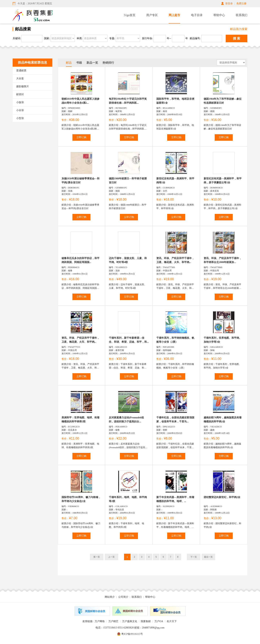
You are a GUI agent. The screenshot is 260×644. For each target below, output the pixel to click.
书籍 (79, 63)
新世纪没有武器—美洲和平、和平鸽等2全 (175, 181)
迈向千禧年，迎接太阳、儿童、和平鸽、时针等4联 (128, 260)
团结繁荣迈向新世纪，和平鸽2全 (222, 497)
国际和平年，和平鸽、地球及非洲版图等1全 (175, 101)
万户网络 (100, 621)
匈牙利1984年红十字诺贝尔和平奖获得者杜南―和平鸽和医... (128, 101)
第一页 (97, 557)
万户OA (159, 621)
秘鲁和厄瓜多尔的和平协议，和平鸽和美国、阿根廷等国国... (81, 260)
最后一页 (208, 557)
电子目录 (197, 15)
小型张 (20, 118)
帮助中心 (219, 15)
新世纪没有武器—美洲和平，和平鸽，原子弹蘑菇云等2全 (223, 181)
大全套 (20, 78)
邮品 (69, 63)
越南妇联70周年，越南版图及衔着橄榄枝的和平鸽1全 (223, 420)
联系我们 (242, 15)
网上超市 (174, 15)
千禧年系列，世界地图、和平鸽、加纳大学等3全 (223, 340)
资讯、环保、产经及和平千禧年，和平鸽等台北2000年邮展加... (223, 260)
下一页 (194, 557)
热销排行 (108, 63)
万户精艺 (113, 621)
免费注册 (241, 4)
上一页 (111, 557)
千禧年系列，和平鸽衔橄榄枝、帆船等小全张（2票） (175, 340)
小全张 (20, 110)
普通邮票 (21, 71)
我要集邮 (146, 621)
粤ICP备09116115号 (132, 634)
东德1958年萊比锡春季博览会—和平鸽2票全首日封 (81, 181)
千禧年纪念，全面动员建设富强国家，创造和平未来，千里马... (175, 420)
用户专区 (152, 15)
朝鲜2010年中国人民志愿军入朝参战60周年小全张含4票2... (81, 101)
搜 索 (237, 38)
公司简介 (123, 597)
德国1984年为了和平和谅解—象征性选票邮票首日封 (223, 101)
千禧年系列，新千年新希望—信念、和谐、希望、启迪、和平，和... (129, 340)
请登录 (229, 4)
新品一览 (92, 63)
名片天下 (172, 621)
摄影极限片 (23, 86)
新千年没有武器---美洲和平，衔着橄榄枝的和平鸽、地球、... (175, 499)
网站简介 (110, 597)
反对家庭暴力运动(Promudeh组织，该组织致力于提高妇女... (126, 420)
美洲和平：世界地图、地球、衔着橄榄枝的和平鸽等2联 (81, 420)
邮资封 (20, 94)
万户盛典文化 (130, 621)
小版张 (20, 102)
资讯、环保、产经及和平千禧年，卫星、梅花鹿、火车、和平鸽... (175, 260)
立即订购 (81, 137)
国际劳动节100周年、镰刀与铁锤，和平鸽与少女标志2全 (81, 499)
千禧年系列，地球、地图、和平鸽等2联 (128, 499)
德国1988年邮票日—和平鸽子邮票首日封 (128, 181)
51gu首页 (130, 15)
